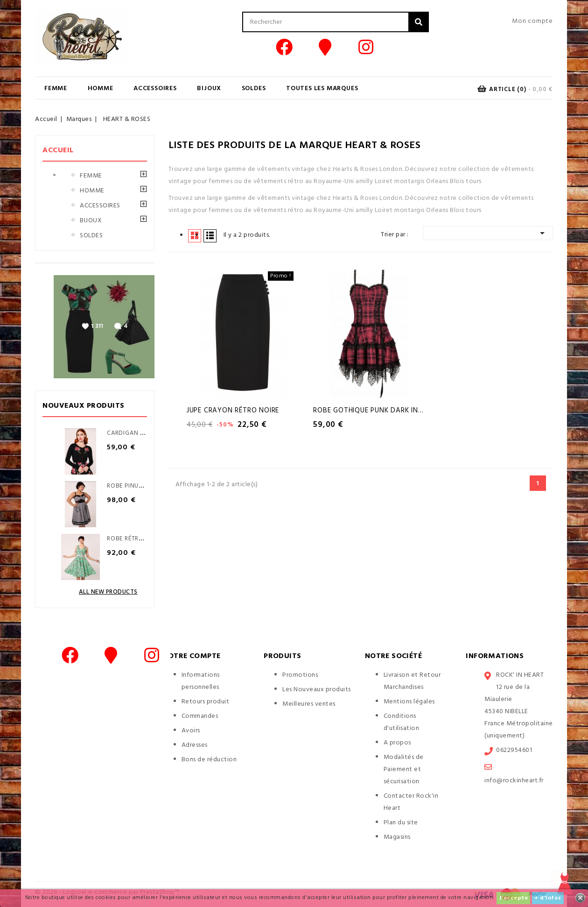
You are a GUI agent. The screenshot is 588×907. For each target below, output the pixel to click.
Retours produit (206, 702)
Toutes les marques (322, 89)
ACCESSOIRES (155, 89)
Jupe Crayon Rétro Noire (233, 411)
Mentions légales (409, 702)
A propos (397, 743)
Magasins (397, 837)
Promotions (300, 675)
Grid (195, 235)
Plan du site (401, 823)
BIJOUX (209, 89)
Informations (495, 656)
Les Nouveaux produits (317, 690)
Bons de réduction (209, 760)
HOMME (101, 89)
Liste (210, 235)
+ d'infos (548, 898)
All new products (108, 592)
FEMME (56, 89)
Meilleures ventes (309, 704)
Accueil (58, 150)
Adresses (195, 745)
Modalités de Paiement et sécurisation (404, 769)
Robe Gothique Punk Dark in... (368, 411)
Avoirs (191, 731)
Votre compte (192, 656)
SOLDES (254, 89)
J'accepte (514, 898)
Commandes (200, 716)
